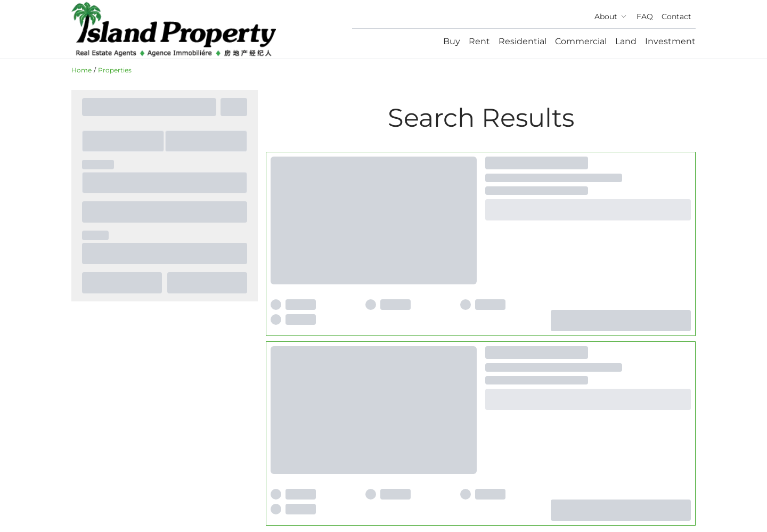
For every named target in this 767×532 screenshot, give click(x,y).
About (611, 17)
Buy (452, 41)
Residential (523, 41)
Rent (479, 41)
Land (626, 41)
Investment (670, 41)
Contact (676, 17)
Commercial (581, 41)
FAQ (645, 17)
